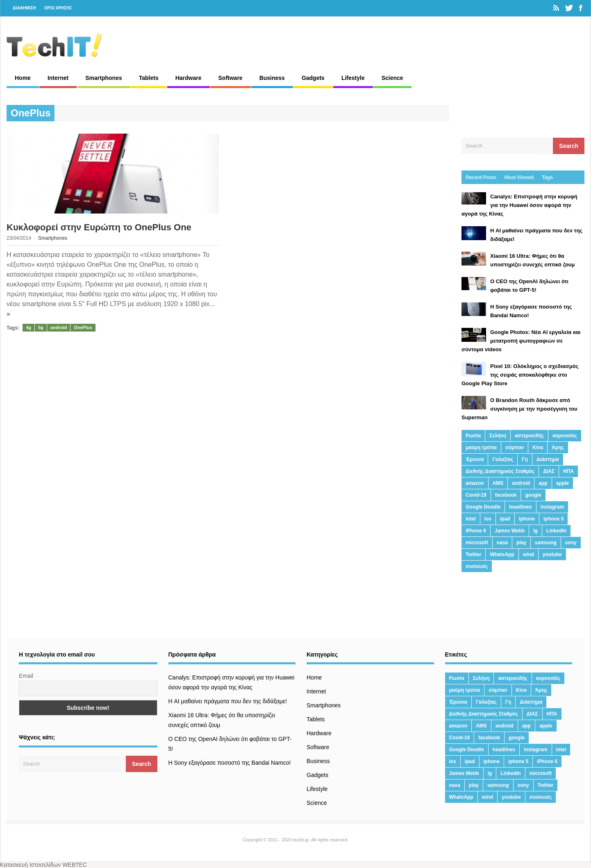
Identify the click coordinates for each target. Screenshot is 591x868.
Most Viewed (519, 177)
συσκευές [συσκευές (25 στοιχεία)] (477, 566)
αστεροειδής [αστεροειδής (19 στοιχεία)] (529, 436)
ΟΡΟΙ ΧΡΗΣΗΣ (58, 8)
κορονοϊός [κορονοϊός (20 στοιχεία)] (565, 436)
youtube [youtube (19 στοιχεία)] (552, 554)
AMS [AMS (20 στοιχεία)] (498, 483)
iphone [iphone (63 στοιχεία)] (527, 519)
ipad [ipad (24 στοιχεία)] (505, 519)
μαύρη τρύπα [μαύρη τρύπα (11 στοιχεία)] (481, 448)
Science (392, 78)
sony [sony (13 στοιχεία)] (571, 543)
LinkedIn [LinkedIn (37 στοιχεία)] (556, 531)
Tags (547, 177)
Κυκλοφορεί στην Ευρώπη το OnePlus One (99, 227)
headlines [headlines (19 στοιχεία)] (520, 507)
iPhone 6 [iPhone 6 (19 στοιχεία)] (476, 531)
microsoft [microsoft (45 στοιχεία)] (477, 543)
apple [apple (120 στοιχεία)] (563, 483)
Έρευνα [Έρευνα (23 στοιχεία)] (475, 459)
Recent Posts (481, 177)
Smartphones (103, 78)
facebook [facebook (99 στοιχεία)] (506, 495)
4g (28, 327)
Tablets (149, 78)
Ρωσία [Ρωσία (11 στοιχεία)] (473, 436)
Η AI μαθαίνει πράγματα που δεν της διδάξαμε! (228, 701)
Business (272, 78)
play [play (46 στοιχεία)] (521, 543)
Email (26, 676)
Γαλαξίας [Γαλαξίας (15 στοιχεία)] (503, 459)
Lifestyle (353, 78)
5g (41, 327)
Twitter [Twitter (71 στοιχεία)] (473, 554)
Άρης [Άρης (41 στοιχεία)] (558, 448)
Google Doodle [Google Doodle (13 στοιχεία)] (483, 507)
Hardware (189, 78)
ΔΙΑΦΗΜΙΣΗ (24, 8)
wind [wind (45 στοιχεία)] (528, 554)
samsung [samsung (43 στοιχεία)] (546, 543)
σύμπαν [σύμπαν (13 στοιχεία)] (515, 448)
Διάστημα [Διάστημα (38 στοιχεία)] (548, 459)
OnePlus (83, 327)
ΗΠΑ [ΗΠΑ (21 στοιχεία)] (568, 471)
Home (23, 78)
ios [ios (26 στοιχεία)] (488, 519)
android (59, 327)
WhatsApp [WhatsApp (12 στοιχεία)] (502, 554)
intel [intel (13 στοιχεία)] (471, 519)
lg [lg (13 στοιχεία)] (535, 531)
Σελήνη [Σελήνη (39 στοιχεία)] (498, 436)
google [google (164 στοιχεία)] (533, 495)
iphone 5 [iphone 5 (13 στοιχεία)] (553, 519)
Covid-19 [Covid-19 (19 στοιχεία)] (476, 495)
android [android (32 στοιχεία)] (521, 483)
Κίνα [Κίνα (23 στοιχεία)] (538, 448)
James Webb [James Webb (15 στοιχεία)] (510, 531)
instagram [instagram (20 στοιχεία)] (552, 507)
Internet (58, 78)
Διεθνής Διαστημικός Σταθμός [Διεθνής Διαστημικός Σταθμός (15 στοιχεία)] (500, 471)
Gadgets (313, 78)
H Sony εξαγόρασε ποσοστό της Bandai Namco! (230, 763)
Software (231, 78)
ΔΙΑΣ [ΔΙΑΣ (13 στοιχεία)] (549, 471)
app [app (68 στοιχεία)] (543, 483)
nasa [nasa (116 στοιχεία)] (502, 543)
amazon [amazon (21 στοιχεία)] (475, 483)
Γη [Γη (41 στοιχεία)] (525, 459)
